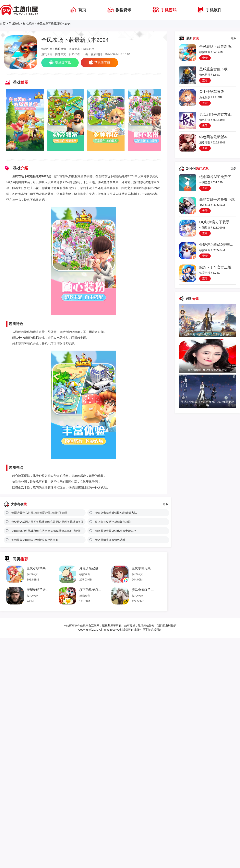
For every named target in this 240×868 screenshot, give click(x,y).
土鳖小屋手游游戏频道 (148, 630)
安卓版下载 (60, 62)
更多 (165, 504)
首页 (3, 24)
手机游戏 (14, 24)
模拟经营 (28, 24)
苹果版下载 (99, 62)
